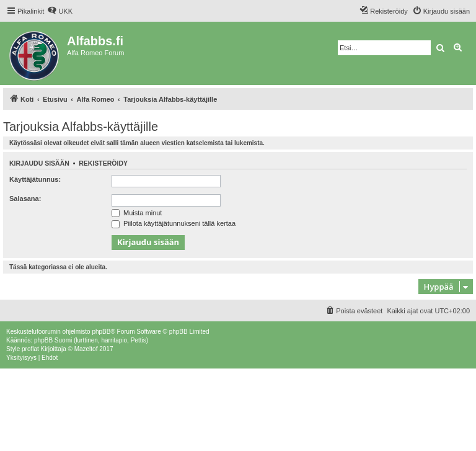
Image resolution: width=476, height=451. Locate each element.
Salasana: (25, 199)
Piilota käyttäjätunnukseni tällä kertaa (174, 223)
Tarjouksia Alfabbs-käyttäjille (81, 127)
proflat (30, 349)
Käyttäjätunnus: (35, 179)
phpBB (101, 332)
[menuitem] (60, 11)
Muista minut (137, 213)
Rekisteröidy (103, 163)
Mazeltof (86, 349)
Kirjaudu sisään (39, 163)
